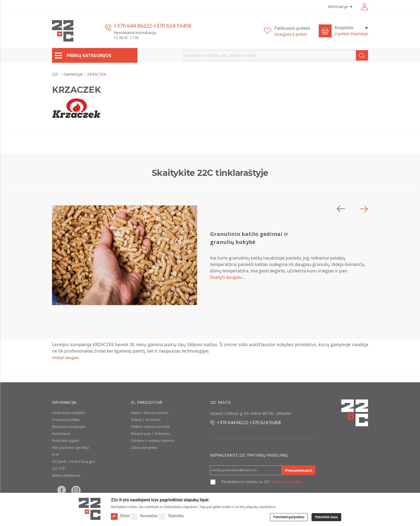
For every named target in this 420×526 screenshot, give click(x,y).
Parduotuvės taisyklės (68, 413)
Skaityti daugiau (65, 358)
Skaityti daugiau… (228, 277)
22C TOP (59, 468)
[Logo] (90, 509)
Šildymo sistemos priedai (150, 427)
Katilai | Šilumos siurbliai (150, 413)
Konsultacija (61, 434)
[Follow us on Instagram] (76, 490)
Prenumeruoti (299, 470)
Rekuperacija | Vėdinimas (150, 434)
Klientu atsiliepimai (66, 475)
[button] (364, 209)
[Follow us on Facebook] (62, 490)
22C (56, 74)
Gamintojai (74, 74)
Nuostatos (144, 516)
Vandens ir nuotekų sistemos (153, 441)
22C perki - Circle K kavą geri (73, 462)
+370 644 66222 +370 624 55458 (153, 26)
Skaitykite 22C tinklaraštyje (210, 173)
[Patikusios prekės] (287, 31)
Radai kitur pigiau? (66, 441)
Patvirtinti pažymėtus (289, 517)
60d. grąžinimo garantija (70, 448)
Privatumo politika (66, 420)
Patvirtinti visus (326, 517)
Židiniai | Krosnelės (146, 420)
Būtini (120, 516)
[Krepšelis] (351, 31)
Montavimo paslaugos (69, 427)
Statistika (171, 516)
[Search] (362, 55)
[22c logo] (63, 31)
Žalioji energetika (144, 448)
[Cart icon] (325, 31)
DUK (55, 455)
